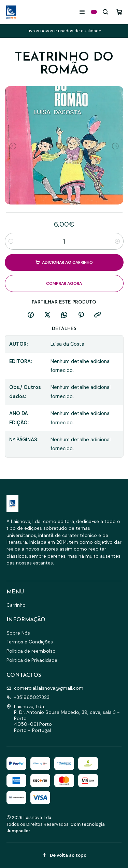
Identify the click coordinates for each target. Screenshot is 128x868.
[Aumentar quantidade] (117, 241)
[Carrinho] (119, 12)
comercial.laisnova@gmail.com (45, 688)
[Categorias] (94, 12)
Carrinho (16, 605)
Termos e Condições (30, 642)
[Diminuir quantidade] (11, 241)
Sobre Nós (18, 633)
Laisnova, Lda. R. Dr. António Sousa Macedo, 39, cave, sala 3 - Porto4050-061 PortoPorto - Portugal (63, 718)
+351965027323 (28, 697)
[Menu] (82, 12)
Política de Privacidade (32, 660)
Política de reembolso (31, 651)
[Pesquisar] (106, 12)
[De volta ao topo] (64, 855)
